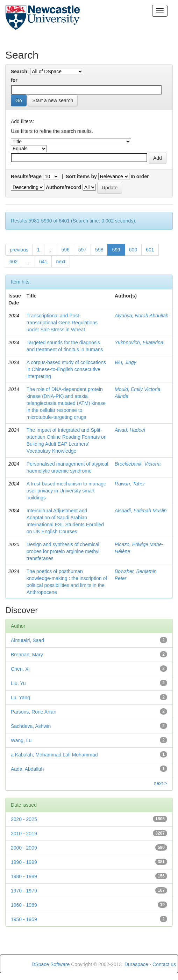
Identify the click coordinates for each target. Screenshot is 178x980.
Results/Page (26, 176)
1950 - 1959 (24, 919)
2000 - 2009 (24, 848)
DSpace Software (51, 964)
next (60, 262)
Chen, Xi (20, 669)
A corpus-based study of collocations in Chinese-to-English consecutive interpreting (66, 369)
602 (13, 262)
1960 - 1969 (24, 905)
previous (19, 250)
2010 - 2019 (24, 834)
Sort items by (81, 176)
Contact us (164, 964)
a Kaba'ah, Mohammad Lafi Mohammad (54, 755)
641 (43, 262)
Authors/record (63, 187)
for (14, 80)
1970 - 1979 (24, 891)
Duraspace (136, 964)
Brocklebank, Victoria (138, 464)
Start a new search (53, 100)
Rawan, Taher (130, 484)
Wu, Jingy (125, 362)
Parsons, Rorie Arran (34, 712)
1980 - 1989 (24, 876)
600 (133, 250)
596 (65, 250)
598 (99, 250)
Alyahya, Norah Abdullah (142, 316)
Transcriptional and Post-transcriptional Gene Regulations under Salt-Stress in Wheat (62, 323)
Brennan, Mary (27, 655)
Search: (20, 71)
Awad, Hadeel (130, 430)
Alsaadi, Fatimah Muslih (141, 511)
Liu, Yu (18, 683)
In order (140, 176)
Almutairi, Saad (27, 640)
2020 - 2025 (24, 819)
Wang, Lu (21, 740)
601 (150, 250)
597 (82, 250)
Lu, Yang (20, 698)
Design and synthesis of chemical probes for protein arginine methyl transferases (63, 551)
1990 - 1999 (24, 862)
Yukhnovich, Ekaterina (139, 342)
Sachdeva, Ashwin (31, 726)
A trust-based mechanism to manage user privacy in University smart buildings (66, 491)
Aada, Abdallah (27, 769)
